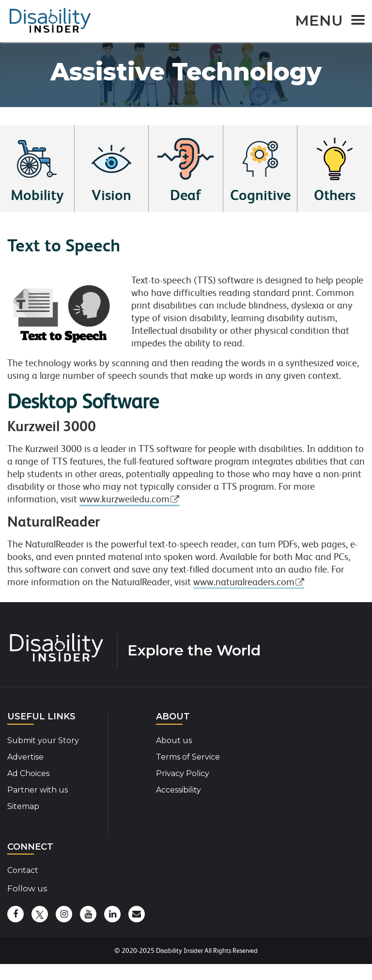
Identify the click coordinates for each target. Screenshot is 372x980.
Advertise (25, 757)
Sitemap (23, 806)
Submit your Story (43, 740)
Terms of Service (188, 757)
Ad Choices (28, 773)
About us (174, 740)
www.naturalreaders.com (244, 582)
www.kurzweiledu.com (124, 499)
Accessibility (178, 790)
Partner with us (38, 790)
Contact (23, 870)
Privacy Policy (183, 773)
